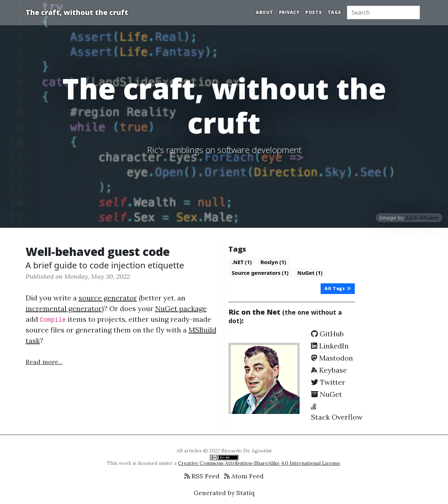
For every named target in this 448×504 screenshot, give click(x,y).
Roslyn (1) (273, 262)
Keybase (329, 370)
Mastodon (332, 358)
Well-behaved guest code (98, 251)
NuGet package (181, 308)
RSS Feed (202, 476)
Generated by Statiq (224, 493)
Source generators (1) (260, 273)
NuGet (326, 394)
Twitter (328, 382)
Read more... (44, 362)
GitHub (327, 334)
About (265, 12)
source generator (108, 298)
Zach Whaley (422, 217)
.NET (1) (242, 262)
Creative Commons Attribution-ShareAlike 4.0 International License (259, 463)
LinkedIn (330, 346)
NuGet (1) (310, 273)
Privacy (289, 12)
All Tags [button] (338, 288)
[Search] (383, 12)
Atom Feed (244, 476)
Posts (314, 12)
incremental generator (64, 308)
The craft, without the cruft (77, 12)
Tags (334, 12)
